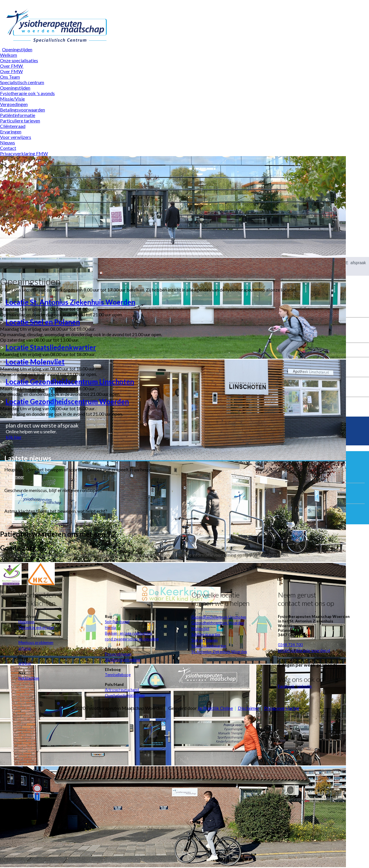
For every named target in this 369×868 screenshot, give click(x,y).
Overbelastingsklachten (125, 695)
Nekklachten (29, 678)
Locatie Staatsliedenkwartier (51, 347)
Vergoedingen (14, 104)
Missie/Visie (12, 99)
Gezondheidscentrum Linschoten (219, 617)
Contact (8, 148)
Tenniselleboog (118, 675)
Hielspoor (27, 622)
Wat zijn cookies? (217, 3)
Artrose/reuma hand (122, 690)
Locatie (70, 302)
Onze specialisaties (19, 60)
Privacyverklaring (282, 708)
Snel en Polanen (205, 640)
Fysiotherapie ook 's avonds (27, 93)
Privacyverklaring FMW (24, 153)
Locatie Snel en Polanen (43, 322)
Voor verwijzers (16, 137)
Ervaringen (11, 132)
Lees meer (14, 477)
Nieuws (7, 142)
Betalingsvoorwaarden (22, 110)
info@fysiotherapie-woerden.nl (304, 650)
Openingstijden (17, 49)
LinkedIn (305, 686)
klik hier (14, 437)
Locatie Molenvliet (35, 362)
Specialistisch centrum (22, 82)
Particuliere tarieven (20, 121)
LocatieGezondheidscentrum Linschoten (70, 382)
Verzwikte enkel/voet (36, 627)
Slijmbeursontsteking (123, 660)
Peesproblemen (118, 654)
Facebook (286, 686)
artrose (25, 648)
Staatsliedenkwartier (209, 646)
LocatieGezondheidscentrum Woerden (67, 401)
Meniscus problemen (36, 642)
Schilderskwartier (206, 634)
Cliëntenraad (13, 126)
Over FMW (12, 66)
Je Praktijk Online (215, 708)
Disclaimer (248, 708)
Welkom (9, 55)
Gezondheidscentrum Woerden (218, 623)
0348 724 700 (290, 645)
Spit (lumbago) (117, 622)
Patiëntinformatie (18, 115)
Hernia (110, 627)
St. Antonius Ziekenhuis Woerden (219, 652)
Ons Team (10, 77)
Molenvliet (200, 629)
